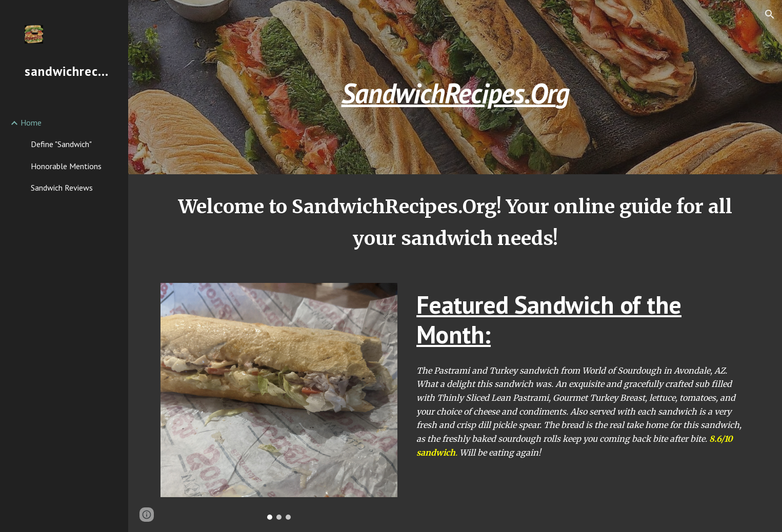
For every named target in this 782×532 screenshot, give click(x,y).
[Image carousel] (279, 401)
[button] (770, 14)
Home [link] (31, 122)
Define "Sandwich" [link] (61, 144)
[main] (455, 87)
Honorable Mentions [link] (66, 166)
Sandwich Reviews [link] (62, 188)
